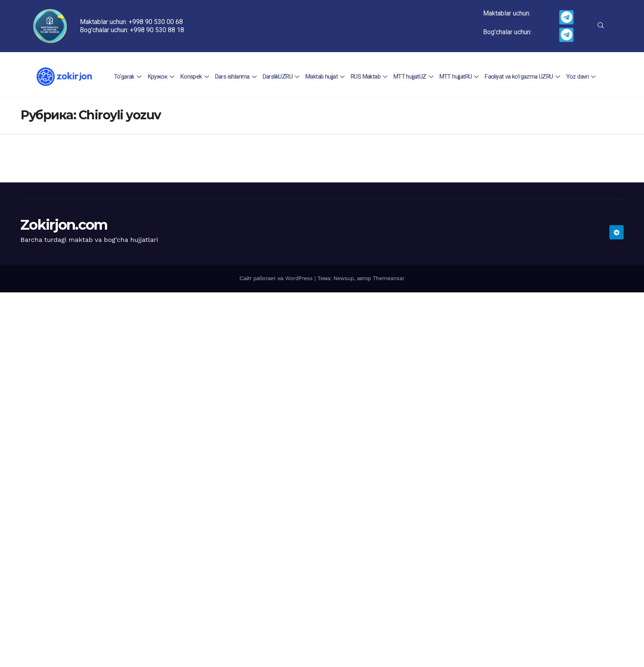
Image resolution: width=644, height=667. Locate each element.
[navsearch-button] (601, 26)
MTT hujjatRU (459, 77)
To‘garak (130, 77)
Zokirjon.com (64, 225)
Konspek (196, 77)
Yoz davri (581, 77)
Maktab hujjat (326, 77)
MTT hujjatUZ (414, 77)
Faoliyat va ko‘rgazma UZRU (522, 77)
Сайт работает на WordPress (277, 278)
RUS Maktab (369, 77)
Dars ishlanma (237, 77)
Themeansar (389, 278)
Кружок (162, 77)
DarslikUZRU (282, 77)
